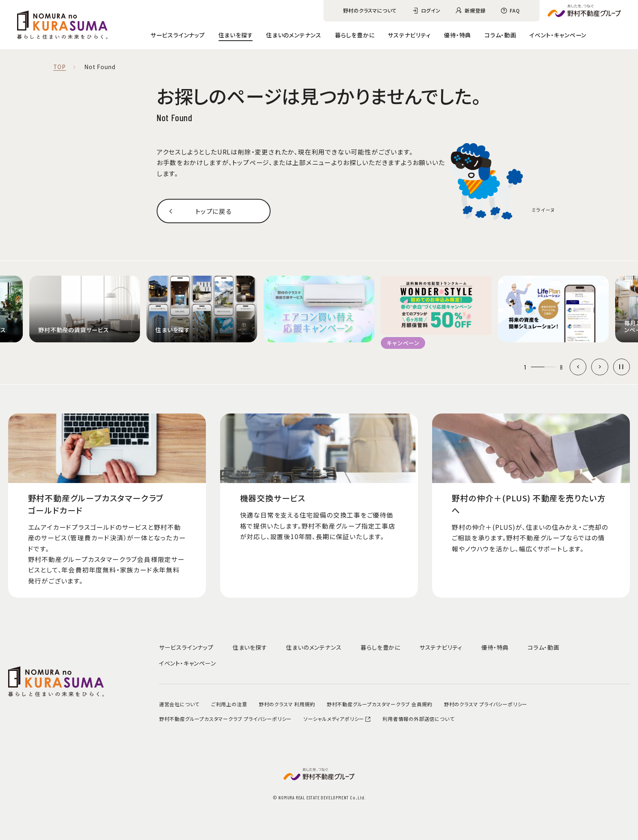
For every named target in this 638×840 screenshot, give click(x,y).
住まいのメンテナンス (294, 35)
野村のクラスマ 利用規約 (287, 704)
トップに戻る (214, 211)
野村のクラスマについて (370, 11)
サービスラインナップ (178, 35)
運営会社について (179, 704)
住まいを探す (236, 35)
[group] (85, 309)
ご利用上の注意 (229, 704)
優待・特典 (458, 35)
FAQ (515, 11)
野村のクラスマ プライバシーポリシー (486, 704)
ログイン (431, 11)
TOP (59, 67)
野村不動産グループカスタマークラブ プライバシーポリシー (225, 719)
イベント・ (558, 35)
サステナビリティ (409, 35)
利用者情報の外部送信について (418, 719)
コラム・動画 (500, 35)
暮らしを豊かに (355, 35)
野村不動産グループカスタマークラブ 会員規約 (380, 704)
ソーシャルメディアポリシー (337, 719)
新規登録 (475, 11)
